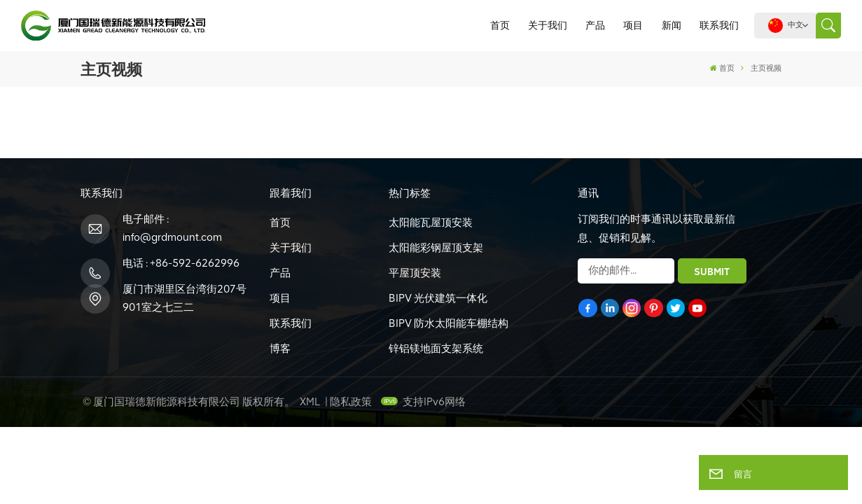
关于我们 (548, 25)
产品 (595, 25)
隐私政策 (351, 402)
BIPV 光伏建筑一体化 (438, 298)
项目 (633, 25)
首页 (500, 25)
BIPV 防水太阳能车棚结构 (449, 323)
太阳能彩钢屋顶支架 (436, 248)
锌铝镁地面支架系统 (436, 349)
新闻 (672, 25)
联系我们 (719, 25)
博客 (280, 349)
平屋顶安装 (415, 273)
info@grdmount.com (172, 237)
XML (310, 402)
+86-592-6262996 (195, 263)
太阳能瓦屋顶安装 (431, 223)
